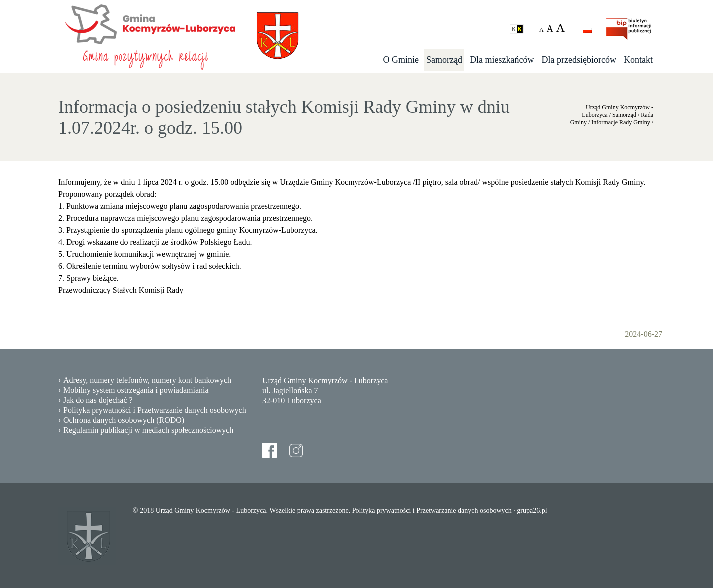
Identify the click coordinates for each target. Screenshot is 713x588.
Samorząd (444, 60)
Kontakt (638, 60)
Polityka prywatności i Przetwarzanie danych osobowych (155, 410)
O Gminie (401, 60)
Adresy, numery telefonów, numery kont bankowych (147, 380)
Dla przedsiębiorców (579, 60)
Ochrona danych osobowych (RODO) (124, 420)
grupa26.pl (532, 510)
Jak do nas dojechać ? (98, 400)
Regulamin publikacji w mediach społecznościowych (148, 430)
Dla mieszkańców (502, 60)
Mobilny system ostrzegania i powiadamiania (136, 390)
